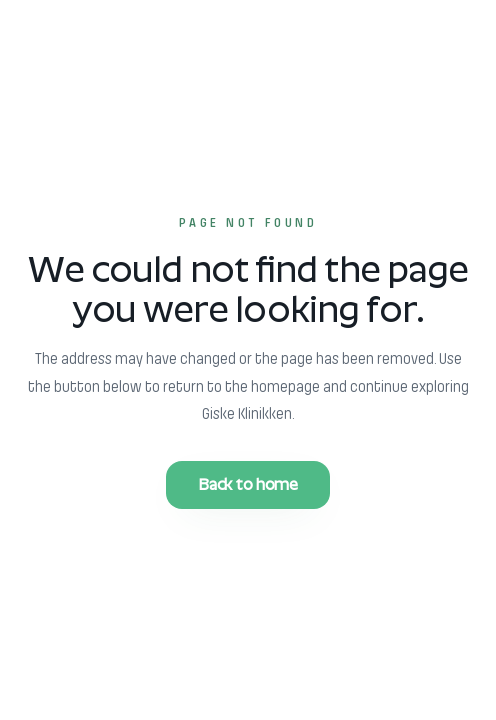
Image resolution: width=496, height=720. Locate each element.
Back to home (247, 484)
